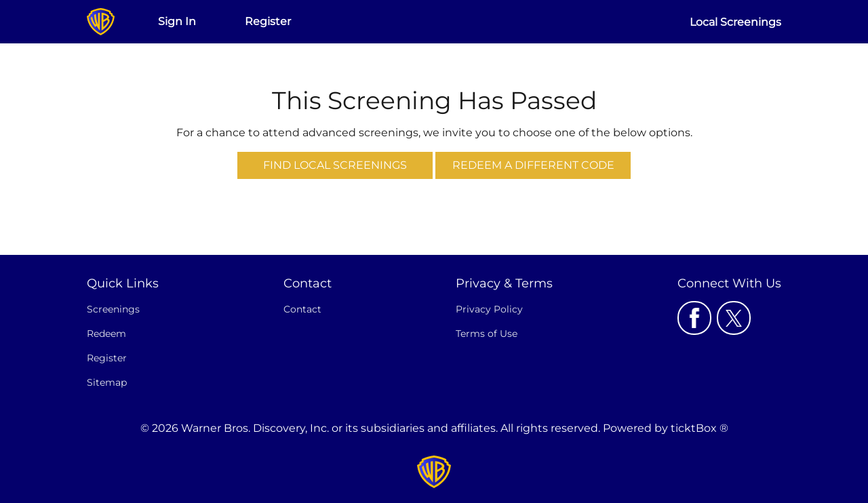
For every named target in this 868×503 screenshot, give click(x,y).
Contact (302, 309)
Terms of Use (487, 334)
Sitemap (107, 382)
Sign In (177, 21)
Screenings (113, 309)
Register (268, 21)
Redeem (106, 334)
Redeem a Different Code (533, 165)
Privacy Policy (489, 309)
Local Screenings (735, 22)
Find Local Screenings (335, 165)
